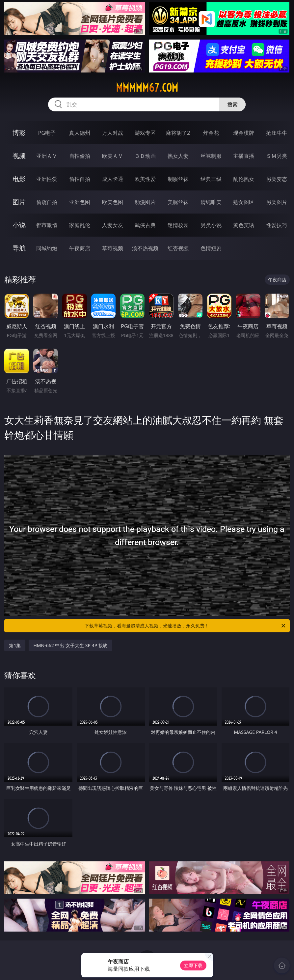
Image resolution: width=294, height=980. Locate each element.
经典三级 (211, 179)
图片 (19, 202)
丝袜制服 (211, 156)
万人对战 (113, 133)
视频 (19, 156)
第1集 (15, 645)
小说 (19, 225)
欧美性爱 (145, 179)
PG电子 (47, 133)
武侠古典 (145, 225)
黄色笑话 (244, 225)
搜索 (232, 104)
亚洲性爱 (47, 179)
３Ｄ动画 (145, 156)
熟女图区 (244, 202)
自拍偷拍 (80, 156)
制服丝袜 (178, 179)
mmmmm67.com (147, 88)
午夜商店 (80, 248)
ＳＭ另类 (277, 156)
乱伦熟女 (244, 179)
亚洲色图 (80, 202)
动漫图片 (145, 202)
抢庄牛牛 (277, 133)
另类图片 (277, 202)
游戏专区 (145, 133)
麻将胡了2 (178, 133)
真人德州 (80, 133)
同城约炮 (47, 248)
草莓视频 (113, 248)
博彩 (19, 133)
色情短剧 (211, 248)
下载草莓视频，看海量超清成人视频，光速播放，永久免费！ (185, 626)
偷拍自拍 (80, 179)
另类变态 (277, 179)
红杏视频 (178, 248)
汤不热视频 (145, 248)
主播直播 (244, 156)
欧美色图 (113, 202)
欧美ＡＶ (113, 156)
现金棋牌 (244, 133)
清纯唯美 (211, 202)
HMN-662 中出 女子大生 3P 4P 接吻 (70, 645)
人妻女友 (113, 225)
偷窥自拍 (47, 202)
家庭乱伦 (80, 225)
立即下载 (193, 965)
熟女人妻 (178, 156)
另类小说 (211, 225)
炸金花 (211, 133)
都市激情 (47, 225)
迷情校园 (178, 225)
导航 (19, 248)
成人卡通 (113, 179)
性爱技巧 (277, 225)
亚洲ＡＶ (47, 156)
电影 (19, 179)
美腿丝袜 (178, 202)
